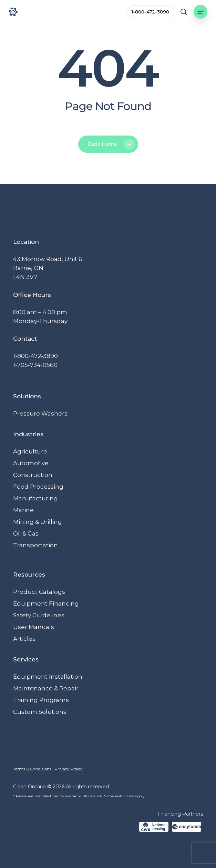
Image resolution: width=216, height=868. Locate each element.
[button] (200, 12)
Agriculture (30, 451)
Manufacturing (35, 498)
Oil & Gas (26, 533)
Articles (24, 639)
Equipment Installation (48, 677)
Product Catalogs (39, 592)
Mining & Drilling (38, 522)
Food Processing (38, 487)
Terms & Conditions (32, 769)
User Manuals (34, 627)
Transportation (35, 545)
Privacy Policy (69, 769)
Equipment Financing (46, 603)
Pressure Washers (40, 413)
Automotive (31, 463)
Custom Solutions (40, 712)
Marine (23, 510)
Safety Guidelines (39, 615)
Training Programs (41, 700)
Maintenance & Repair (46, 688)
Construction (33, 475)
